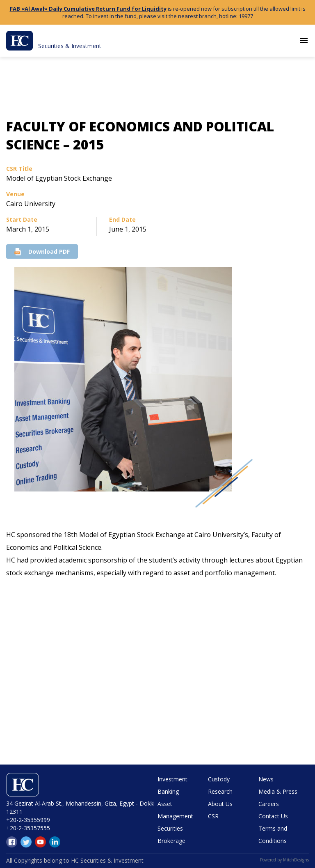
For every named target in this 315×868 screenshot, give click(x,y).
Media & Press (278, 791)
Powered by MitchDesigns (284, 860)
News (266, 779)
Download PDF (42, 251)
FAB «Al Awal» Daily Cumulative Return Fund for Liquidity (88, 9)
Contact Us (273, 816)
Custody (219, 779)
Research (220, 791)
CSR (213, 816)
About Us (220, 804)
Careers (269, 804)
